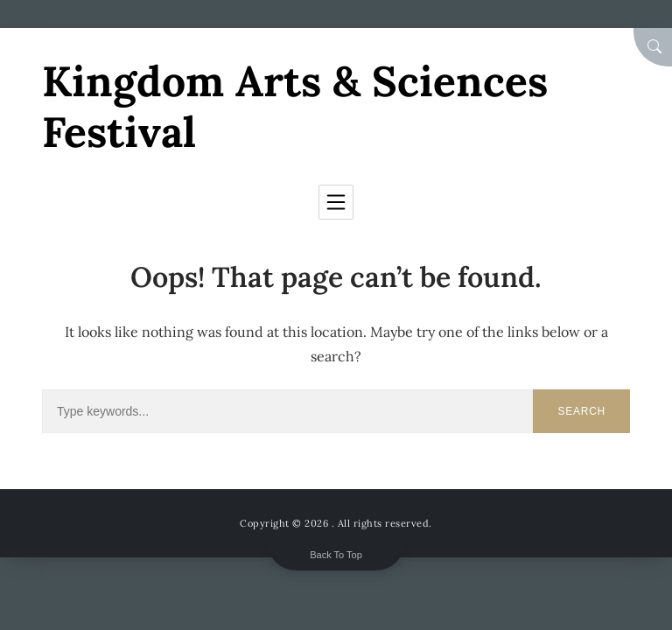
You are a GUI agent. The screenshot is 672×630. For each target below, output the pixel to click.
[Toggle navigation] (336, 202)
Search (581, 411)
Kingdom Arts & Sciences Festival (295, 106)
